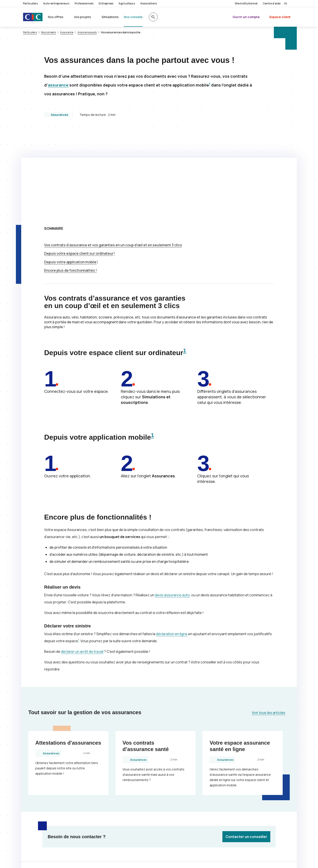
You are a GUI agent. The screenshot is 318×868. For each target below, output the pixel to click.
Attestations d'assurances (68, 654)
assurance (58, 85)
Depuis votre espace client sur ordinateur (79, 165)
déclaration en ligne (172, 546)
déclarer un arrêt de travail (82, 563)
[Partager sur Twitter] (175, 789)
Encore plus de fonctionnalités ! (70, 182)
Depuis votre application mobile (70, 174)
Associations (149, 3)
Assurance (67, 32)
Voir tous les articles (269, 624)
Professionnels (84, 3)
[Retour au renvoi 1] (269, 858)
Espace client (280, 17)
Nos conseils (48, 32)
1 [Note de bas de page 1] (210, 84)
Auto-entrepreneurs (56, 3)
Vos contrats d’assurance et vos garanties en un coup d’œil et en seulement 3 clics (113, 157)
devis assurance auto (172, 507)
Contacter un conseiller (246, 748)
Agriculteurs (127, 3)
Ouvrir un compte (246, 17)
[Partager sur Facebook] (185, 789)
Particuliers (30, 3)
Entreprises (106, 3)
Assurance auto (87, 32)
